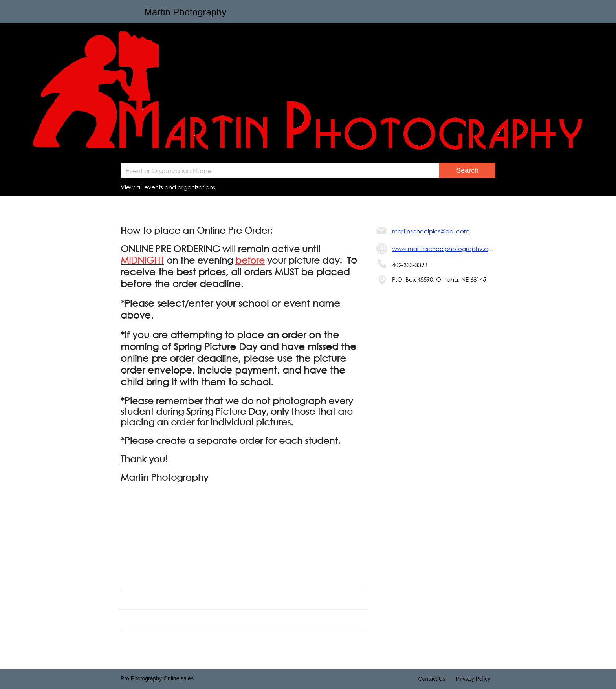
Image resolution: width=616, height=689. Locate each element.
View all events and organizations (168, 187)
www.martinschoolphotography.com (444, 249)
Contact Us (432, 679)
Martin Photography (185, 12)
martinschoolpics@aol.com (431, 231)
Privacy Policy (473, 679)
